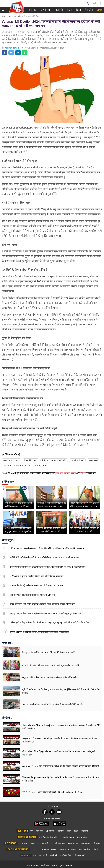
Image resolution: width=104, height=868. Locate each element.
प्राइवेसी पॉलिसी (66, 855)
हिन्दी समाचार (6, 16)
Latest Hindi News (67, 849)
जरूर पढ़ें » (7, 643)
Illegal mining (67, 837)
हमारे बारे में (43, 855)
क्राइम (69, 10)
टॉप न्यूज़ (32, 10)
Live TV (34, 849)
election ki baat (11, 460)
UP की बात (45, 10)
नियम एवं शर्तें (80, 855)
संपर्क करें (54, 855)
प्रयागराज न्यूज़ (73, 843)
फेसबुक (67, 473)
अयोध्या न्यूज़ (86, 843)
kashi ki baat (31, 460)
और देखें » (7, 718)
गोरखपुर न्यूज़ (60, 843)
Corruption (82, 837)
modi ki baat (77, 460)
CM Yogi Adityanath (48, 837)
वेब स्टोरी (88, 10)
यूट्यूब (74, 473)
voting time (41, 465)
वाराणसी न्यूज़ (47, 843)
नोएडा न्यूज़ (23, 843)
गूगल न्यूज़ (59, 473)
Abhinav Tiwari (12, 48)
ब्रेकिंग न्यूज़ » (8, 540)
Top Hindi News (48, 849)
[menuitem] (33, 10)
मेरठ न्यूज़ (97, 843)
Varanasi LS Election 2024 (17, 465)
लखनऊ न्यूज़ (34, 843)
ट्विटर (82, 473)
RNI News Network (30, 48)
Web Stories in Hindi (88, 849)
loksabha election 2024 (54, 460)
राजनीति (58, 10)
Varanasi (93, 460)
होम (32, 831)
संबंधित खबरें (8, 482)
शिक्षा (78, 10)
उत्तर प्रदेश (18, 16)
